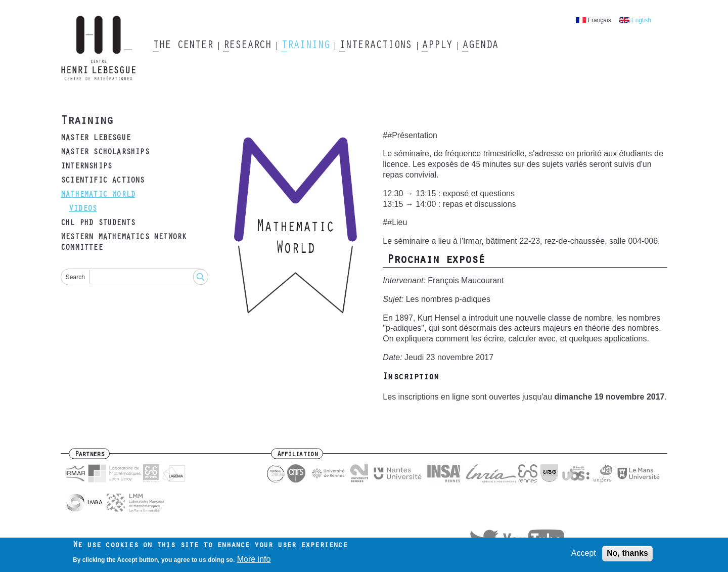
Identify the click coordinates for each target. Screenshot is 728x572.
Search (75, 277)
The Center (183, 46)
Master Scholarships (105, 153)
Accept (584, 556)
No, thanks (627, 556)
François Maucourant (466, 280)
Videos (83, 209)
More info (254, 561)
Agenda (480, 46)
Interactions (375, 46)
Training (305, 46)
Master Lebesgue (96, 139)
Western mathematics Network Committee (123, 243)
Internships (86, 167)
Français (600, 20)
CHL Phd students (98, 224)
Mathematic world (98, 195)
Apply (437, 46)
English (641, 20)
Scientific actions (103, 181)
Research (247, 46)
